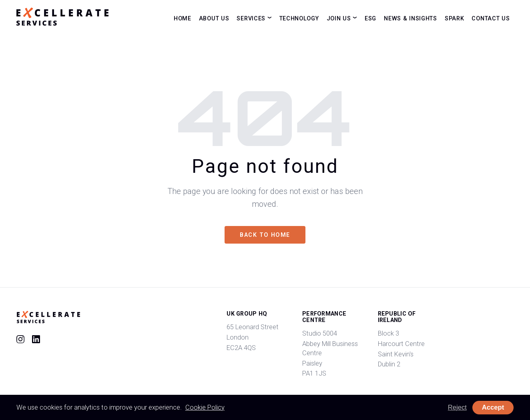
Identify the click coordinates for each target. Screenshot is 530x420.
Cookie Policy (205, 407)
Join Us (339, 18)
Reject (457, 407)
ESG (370, 18)
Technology (299, 18)
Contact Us (491, 18)
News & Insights (411, 18)
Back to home (265, 235)
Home (183, 18)
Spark (455, 18)
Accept (493, 407)
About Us (214, 18)
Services (251, 18)
